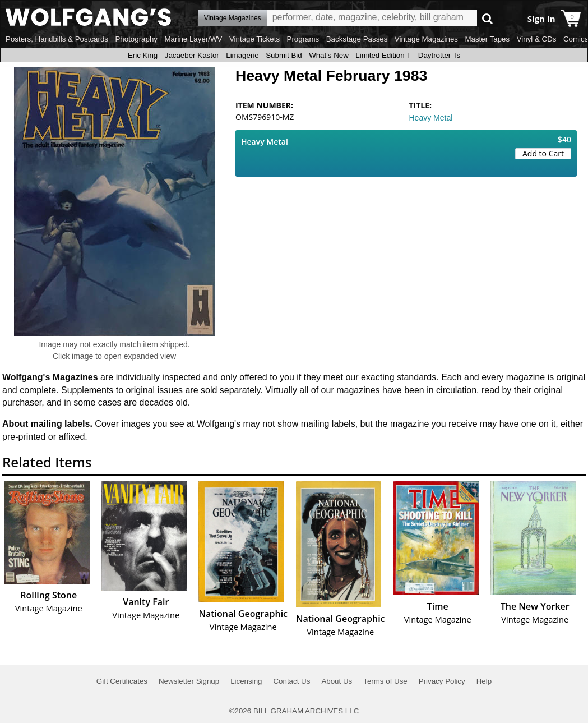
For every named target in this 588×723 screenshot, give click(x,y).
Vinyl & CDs (537, 39)
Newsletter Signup (189, 681)
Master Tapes (487, 39)
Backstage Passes (357, 39)
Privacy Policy (442, 681)
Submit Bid (284, 55)
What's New (329, 55)
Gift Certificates (122, 681)
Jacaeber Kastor (192, 55)
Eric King (143, 55)
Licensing (246, 681)
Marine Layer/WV (193, 39)
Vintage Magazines (426, 39)
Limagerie (242, 55)
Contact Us (291, 681)
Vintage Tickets (254, 39)
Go (487, 18)
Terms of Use (385, 681)
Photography (136, 39)
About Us (337, 681)
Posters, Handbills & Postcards (57, 39)
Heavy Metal (431, 118)
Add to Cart (543, 153)
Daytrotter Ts (439, 55)
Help (484, 681)
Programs (303, 39)
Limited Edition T (383, 55)
